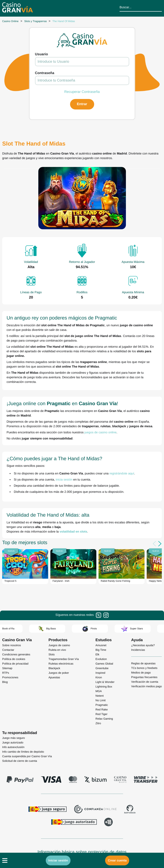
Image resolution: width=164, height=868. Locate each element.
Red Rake (102, 710)
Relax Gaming (104, 719)
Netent (100, 696)
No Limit (101, 700)
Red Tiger (101, 714)
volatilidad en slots (73, 531)
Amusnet (101, 645)
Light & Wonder (105, 682)
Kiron (99, 677)
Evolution (101, 659)
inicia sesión (64, 479)
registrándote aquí (122, 473)
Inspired (100, 673)
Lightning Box (104, 687)
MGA (99, 691)
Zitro (98, 723)
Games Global (104, 664)
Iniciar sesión (58, 860)
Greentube (102, 668)
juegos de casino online (101, 432)
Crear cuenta (117, 860)
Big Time (101, 650)
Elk (97, 654)
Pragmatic (102, 705)
